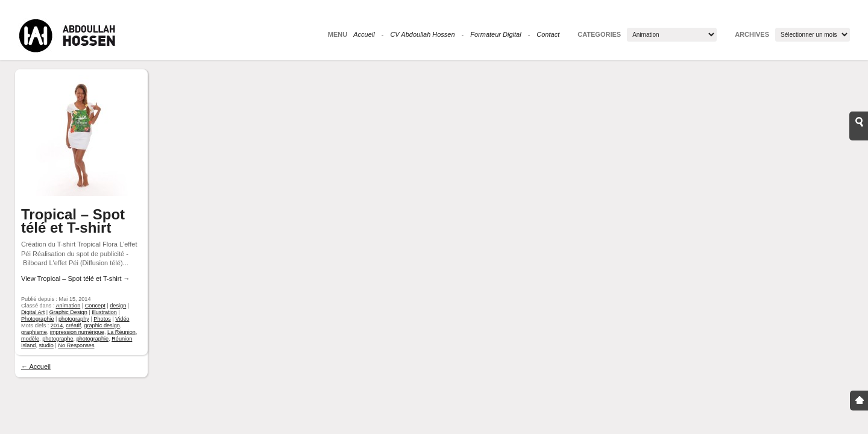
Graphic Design (68, 312)
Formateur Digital (495, 34)
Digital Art (33, 312)
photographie (93, 339)
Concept (95, 306)
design (118, 306)
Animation (68, 306)
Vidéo (122, 319)
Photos (102, 319)
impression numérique (77, 332)
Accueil (364, 34)
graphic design (102, 325)
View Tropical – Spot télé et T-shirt (76, 278)
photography (74, 319)
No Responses (76, 345)
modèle (30, 339)
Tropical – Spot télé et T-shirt (73, 221)
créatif (73, 325)
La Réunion (121, 332)
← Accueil (36, 366)
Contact (548, 34)
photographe (58, 339)
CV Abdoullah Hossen (422, 34)
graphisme (34, 332)
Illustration (104, 312)
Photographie (37, 319)
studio (46, 345)
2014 (57, 325)
